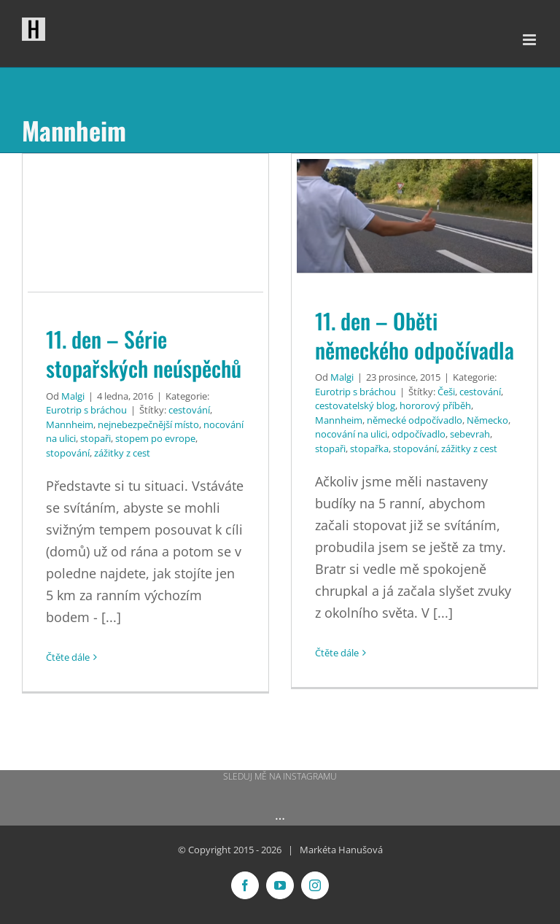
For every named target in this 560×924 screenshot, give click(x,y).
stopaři (96, 438)
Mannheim (70, 424)
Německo (487, 420)
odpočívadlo (419, 434)
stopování (68, 453)
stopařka (369, 449)
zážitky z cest (122, 453)
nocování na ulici (351, 434)
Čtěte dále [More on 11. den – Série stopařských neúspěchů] (68, 657)
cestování (189, 410)
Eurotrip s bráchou (86, 410)
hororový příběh (435, 405)
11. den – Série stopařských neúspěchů (144, 353)
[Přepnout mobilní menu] (530, 40)
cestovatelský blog (355, 405)
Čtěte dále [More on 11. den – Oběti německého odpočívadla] (337, 653)
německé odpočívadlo (415, 420)
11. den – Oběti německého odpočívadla (415, 335)
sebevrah (470, 434)
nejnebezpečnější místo (148, 424)
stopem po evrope (155, 438)
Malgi (73, 396)
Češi (446, 392)
